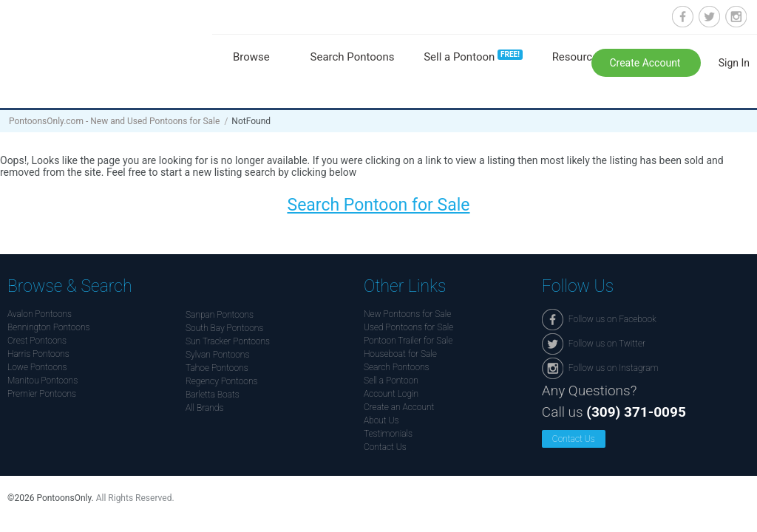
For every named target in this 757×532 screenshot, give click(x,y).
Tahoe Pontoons (217, 368)
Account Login (391, 394)
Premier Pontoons (42, 394)
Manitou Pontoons (43, 381)
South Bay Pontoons (224, 328)
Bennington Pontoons (49, 327)
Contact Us (385, 447)
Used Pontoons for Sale (408, 327)
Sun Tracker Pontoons (228, 341)
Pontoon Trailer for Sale (408, 341)
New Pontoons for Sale (407, 314)
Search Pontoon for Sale (378, 205)
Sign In (734, 63)
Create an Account (399, 407)
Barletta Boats (213, 395)
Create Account (646, 63)
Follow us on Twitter (709, 17)
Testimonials (388, 434)
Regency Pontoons (222, 381)
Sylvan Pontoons (217, 355)
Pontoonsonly (102, 45)
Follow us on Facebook (683, 17)
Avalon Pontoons (40, 314)
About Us (381, 420)
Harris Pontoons (38, 354)
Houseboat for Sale (400, 354)
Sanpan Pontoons (220, 315)
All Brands (204, 408)
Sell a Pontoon (473, 57)
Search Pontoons (353, 57)
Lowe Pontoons (37, 367)
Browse (251, 57)
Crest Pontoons (37, 341)
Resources (578, 57)
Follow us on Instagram (736, 17)
